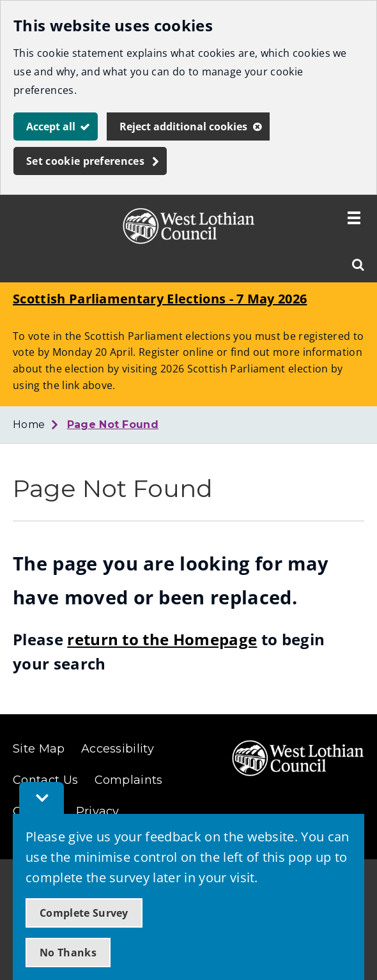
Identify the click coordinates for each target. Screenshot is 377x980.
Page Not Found (113, 425)
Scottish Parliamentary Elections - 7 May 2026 (160, 299)
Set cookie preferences (85, 161)
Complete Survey (84, 913)
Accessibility (118, 749)
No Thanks (68, 953)
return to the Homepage (162, 639)
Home (29, 425)
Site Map (39, 749)
